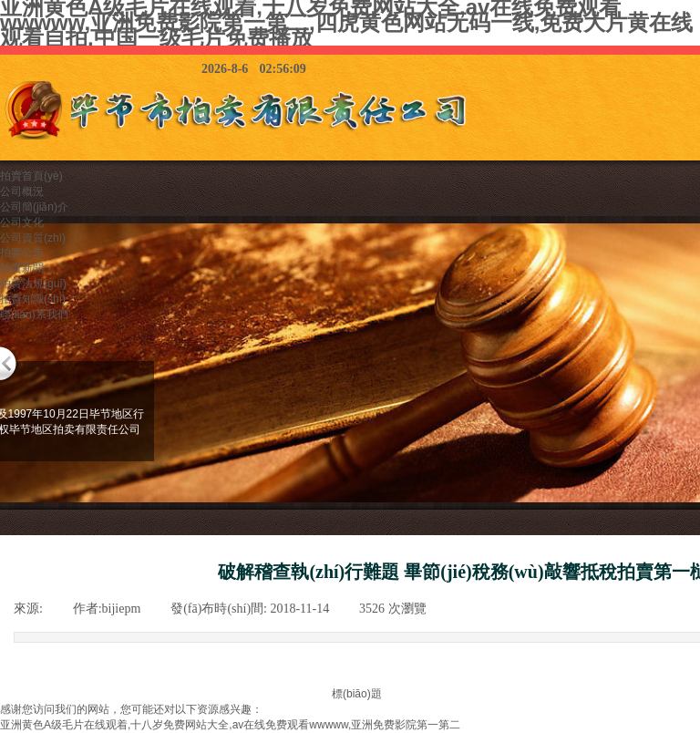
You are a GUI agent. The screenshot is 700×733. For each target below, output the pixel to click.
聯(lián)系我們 (34, 315)
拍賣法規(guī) (33, 284)
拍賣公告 (22, 253)
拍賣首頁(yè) (31, 176)
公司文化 (22, 222)
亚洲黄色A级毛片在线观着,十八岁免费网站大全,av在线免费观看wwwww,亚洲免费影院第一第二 (230, 725)
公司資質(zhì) (33, 238)
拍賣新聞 (22, 268)
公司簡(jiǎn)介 (34, 207)
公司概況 (22, 191)
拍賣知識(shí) (33, 299)
